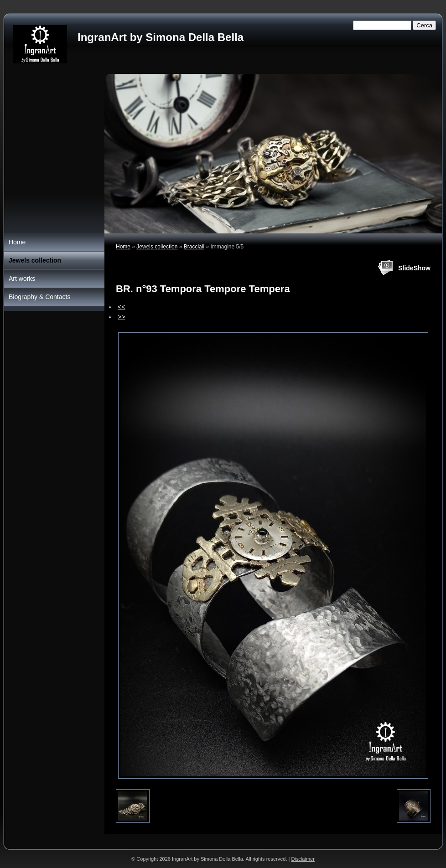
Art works (22, 279)
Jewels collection (157, 247)
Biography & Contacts (39, 297)
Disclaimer (303, 859)
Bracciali (194, 247)
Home (123, 247)
